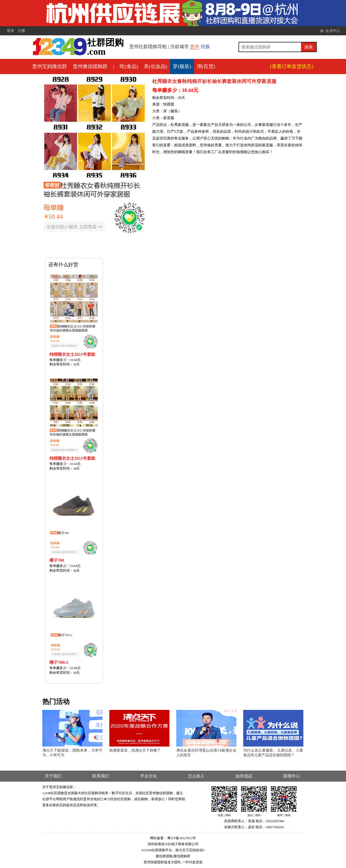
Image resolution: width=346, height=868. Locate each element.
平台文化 (149, 776)
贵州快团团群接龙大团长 (162, 862)
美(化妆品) (155, 66)
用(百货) (206, 66)
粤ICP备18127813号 (181, 838)
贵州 (195, 47)
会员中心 (333, 31)
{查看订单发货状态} (292, 66)
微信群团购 (164, 856)
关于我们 (53, 776)
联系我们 (101, 776)
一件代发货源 (192, 862)
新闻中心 (292, 776)
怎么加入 (196, 776)
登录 (10, 31)
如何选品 (244, 776)
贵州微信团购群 (90, 66)
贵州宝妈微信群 (50, 66)
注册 (21, 31)
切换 (205, 47)
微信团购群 (182, 856)
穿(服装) (182, 66)
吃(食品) (129, 66)
